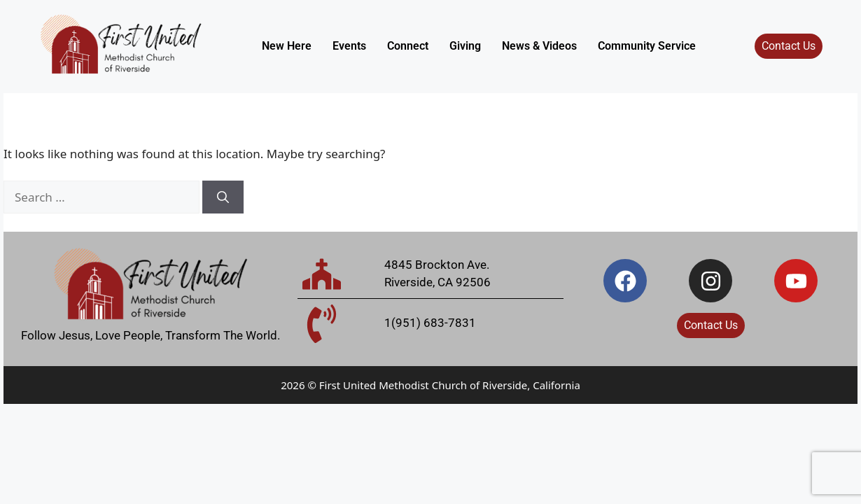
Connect (408, 46)
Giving (465, 46)
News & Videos (539, 46)
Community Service (647, 46)
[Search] (223, 197)
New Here (287, 46)
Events (349, 46)
